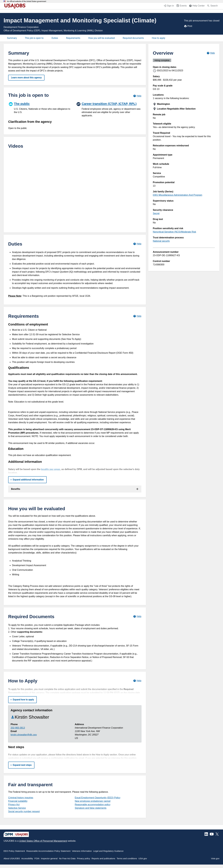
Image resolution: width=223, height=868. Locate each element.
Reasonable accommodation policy (93, 805)
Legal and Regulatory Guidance (108, 851)
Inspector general (49, 858)
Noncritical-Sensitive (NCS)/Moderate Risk (174, 232)
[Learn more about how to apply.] (137, 681)
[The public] (41, 107)
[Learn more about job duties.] (137, 244)
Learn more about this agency (26, 78)
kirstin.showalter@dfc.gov (24, 735)
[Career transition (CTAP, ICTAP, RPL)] (109, 109)
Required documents (133, 38)
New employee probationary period (93, 801)
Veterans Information (82, 851)
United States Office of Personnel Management (43, 841)
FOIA (37, 858)
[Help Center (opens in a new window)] (197, 6)
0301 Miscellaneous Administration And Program (178, 195)
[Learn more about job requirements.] (137, 316)
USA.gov (143, 858)
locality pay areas (51, 469)
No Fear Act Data (67, 858)
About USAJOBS (12, 858)
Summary (12, 38)
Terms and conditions (127, 858)
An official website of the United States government (27, 1)
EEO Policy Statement (14, 851)
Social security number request (24, 811)
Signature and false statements (91, 808)
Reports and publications (103, 858)
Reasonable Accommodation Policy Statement (48, 851)
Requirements (73, 38)
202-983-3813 (18, 728)
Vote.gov (215, 858)
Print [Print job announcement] (188, 26)
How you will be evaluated (101, 38)
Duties (55, 38)
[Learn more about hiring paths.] (137, 96)
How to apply (158, 38)
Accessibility (27, 858)
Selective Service (17, 808)
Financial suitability (18, 801)
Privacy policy (84, 858)
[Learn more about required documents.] (137, 616)
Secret (156, 213)
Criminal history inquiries (21, 798)
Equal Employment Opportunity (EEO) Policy (98, 798)
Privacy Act (14, 805)
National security (161, 241)
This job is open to (34, 38)
